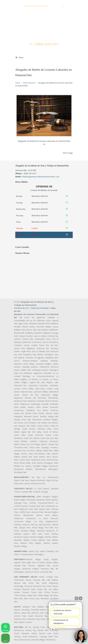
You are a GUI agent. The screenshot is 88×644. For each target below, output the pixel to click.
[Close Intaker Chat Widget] (81, 598)
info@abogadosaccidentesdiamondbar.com (44, 10)
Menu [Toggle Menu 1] (19, 57)
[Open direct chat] (77, 598)
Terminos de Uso (21, 308)
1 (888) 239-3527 (55, 6)
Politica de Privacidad (40, 308)
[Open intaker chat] (53, 630)
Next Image (68, 153)
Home (18, 83)
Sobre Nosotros (29, 83)
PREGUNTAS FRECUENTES (44, 2)
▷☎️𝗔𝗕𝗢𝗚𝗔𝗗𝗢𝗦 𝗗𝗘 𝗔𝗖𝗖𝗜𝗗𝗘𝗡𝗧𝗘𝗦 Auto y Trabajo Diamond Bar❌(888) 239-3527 (44, 28)
